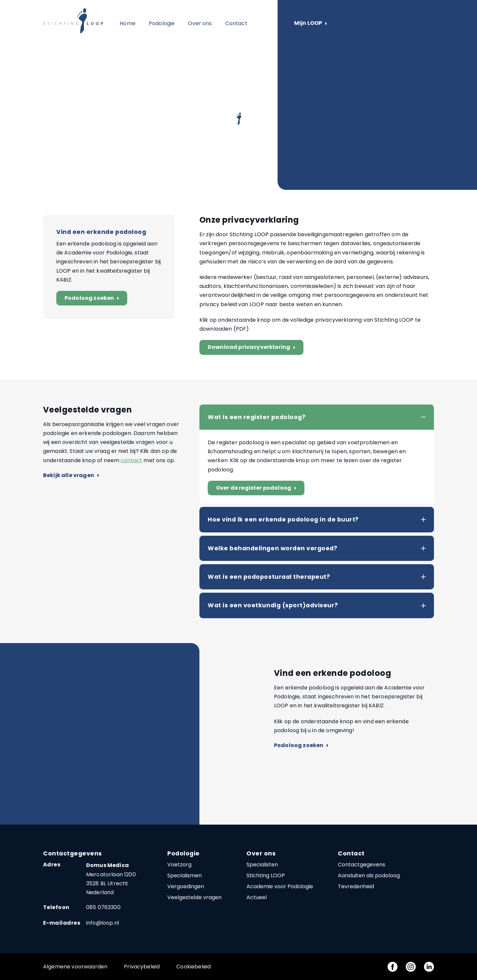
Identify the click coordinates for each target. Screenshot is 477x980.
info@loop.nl (103, 923)
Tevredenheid (356, 886)
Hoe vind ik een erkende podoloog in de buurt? (283, 519)
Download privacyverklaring (253, 347)
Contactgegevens (362, 865)
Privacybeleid (142, 967)
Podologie (162, 23)
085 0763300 (103, 907)
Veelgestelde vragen (194, 897)
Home (128, 23)
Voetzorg (179, 865)
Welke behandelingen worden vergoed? (272, 548)
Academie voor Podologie (280, 886)
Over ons (200, 23)
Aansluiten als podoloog (369, 875)
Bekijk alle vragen (71, 476)
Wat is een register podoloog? (257, 417)
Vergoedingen (186, 886)
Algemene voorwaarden (75, 967)
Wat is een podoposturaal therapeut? (269, 577)
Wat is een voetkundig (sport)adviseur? (273, 605)
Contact (236, 23)
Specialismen (185, 875)
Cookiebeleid (193, 967)
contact (131, 460)
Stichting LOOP (266, 875)
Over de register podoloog (258, 488)
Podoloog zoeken (93, 298)
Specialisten (262, 865)
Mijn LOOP (311, 23)
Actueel (257, 897)
